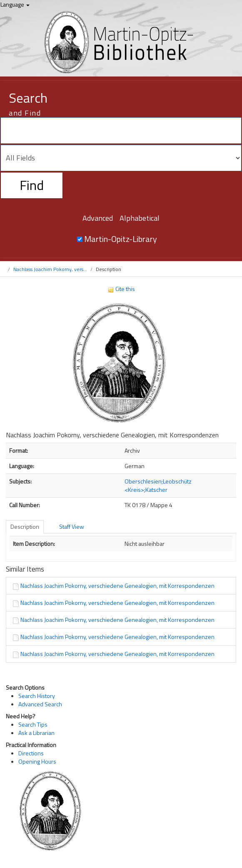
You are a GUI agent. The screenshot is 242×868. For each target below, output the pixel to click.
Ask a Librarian (36, 733)
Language (15, 4)
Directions (31, 753)
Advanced (98, 218)
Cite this (121, 289)
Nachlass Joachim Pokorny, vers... (50, 269)
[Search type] (121, 158)
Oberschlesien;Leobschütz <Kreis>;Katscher (158, 485)
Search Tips (33, 724)
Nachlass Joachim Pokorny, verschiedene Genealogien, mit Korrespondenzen (117, 586)
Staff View (72, 526)
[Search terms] (121, 131)
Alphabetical (140, 218)
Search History (37, 696)
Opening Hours (37, 761)
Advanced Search (40, 704)
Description (25, 526)
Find (32, 185)
